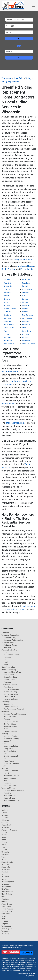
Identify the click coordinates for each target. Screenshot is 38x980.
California (5, 820)
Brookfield (7, 283)
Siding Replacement (11, 82)
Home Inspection (8, 667)
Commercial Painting (12, 736)
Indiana (4, 845)
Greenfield (18, 78)
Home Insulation (10, 778)
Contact (19, 948)
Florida (4, 832)
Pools (6, 729)
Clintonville (8, 286)
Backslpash (8, 687)
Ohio (3, 896)
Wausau (25, 337)
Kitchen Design (9, 697)
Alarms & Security (11, 771)
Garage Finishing (10, 677)
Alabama (5, 810)
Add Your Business (11, 952)
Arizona (5, 815)
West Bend (26, 341)
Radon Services (10, 786)
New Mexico (6, 887)
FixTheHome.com (10, 372)
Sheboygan (26, 325)
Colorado (5, 822)
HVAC (6, 781)
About (8, 946)
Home (3, 946)
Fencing (7, 719)
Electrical (7, 773)
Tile (5, 660)
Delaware (5, 827)
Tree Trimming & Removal (14, 709)
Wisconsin (6, 78)
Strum (24, 328)
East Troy (7, 289)
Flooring (5, 652)
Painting (5, 734)
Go (19, 39)
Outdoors (5, 712)
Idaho (4, 840)
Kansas (4, 850)
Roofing (4, 744)
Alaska (4, 813)
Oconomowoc (27, 318)
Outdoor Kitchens (10, 726)
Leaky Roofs (8, 749)
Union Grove (27, 331)
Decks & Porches (10, 716)
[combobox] (19, 20)
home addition (8, 404)
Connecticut (6, 825)
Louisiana (5, 855)
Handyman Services (11, 776)
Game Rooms (9, 674)
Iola (24, 296)
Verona (6, 334)
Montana (5, 874)
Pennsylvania (27, 269)
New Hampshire (8, 882)
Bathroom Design (10, 645)
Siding (28, 78)
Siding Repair (9, 761)
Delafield (25, 286)
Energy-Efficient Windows (14, 790)
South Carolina (8, 269)
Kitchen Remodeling (9, 684)
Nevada (31, 266)
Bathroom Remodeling (10, 642)
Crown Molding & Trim (12, 672)
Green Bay (7, 293)
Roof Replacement (11, 756)
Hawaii (4, 837)
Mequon (25, 309)
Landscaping (6, 702)
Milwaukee (7, 312)
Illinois (4, 842)
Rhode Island (7, 906)
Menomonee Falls (10, 309)
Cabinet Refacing (10, 692)
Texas (4, 916)
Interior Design (9, 679)
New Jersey (6, 884)
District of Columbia (9, 830)
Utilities (5, 768)
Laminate (7, 657)
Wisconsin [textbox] (10, 26)
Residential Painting (11, 739)
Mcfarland (7, 305)
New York (5, 889)
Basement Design (10, 637)
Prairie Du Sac (9, 325)
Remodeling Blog (11, 948)
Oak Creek (7, 318)
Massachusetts (7, 862)
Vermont (5, 921)
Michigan (22, 266)
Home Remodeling (9, 670)
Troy (5, 331)
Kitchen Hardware (11, 699)
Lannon (25, 299)
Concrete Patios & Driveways (15, 714)
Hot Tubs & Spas (10, 724)
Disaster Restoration (9, 650)
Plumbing (7, 783)
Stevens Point (9, 328)
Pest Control (6, 741)
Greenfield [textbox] (10, 32)
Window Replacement (12, 800)
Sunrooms (7, 682)
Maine (4, 857)
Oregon (4, 901)
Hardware (7, 647)
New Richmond (28, 315)
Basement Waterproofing (13, 640)
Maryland (5, 859)
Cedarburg (26, 283)
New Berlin (7, 315)
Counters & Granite (11, 694)
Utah (3, 919)
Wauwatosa (8, 341)
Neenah (25, 312)
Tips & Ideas (14, 946)
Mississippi (6, 869)
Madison (7, 302)
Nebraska (5, 877)
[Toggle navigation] (34, 6)
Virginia (5, 924)
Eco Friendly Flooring (12, 655)
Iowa (3, 847)
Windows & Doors (8, 788)
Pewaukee (7, 321)
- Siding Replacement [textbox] (15, 20)
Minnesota (6, 867)
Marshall (25, 302)
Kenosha (7, 299)
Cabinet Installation (11, 689)
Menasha (26, 305)
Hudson (6, 296)
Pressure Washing (11, 731)
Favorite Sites (22, 946)
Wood (6, 665)
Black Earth (26, 280)
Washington (6, 926)
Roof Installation (10, 751)
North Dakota (7, 894)
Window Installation (11, 795)
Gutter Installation (11, 746)
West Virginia (7, 929)
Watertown (26, 334)
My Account (27, 953)
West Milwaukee (9, 344)
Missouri (5, 872)
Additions (5, 633)
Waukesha (7, 337)
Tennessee (6, 914)
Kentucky (5, 852)
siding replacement (23, 259)
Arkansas (5, 818)
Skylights (7, 793)
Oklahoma (5, 899)
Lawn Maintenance (11, 707)
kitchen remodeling (15, 423)
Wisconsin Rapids (29, 344)
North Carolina (7, 892)
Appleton (7, 280)
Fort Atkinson (27, 289)
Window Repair (9, 798)
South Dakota (7, 911)
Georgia (5, 835)
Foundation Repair (11, 721)
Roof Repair (8, 753)
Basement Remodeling (10, 635)
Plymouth (26, 321)
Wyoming (5, 933)
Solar (4, 766)
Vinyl (6, 662)
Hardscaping (9, 704)
